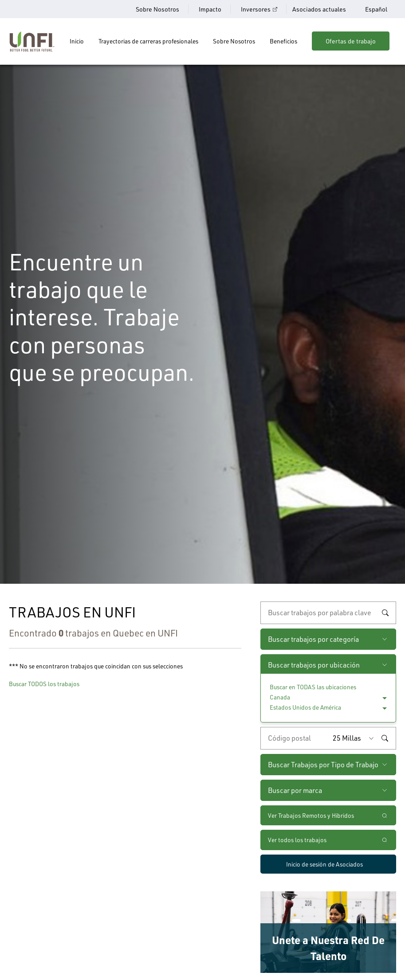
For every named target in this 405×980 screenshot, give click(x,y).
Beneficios (283, 41)
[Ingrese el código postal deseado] (295, 738)
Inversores (256, 9)
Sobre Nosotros (157, 9)
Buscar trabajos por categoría (313, 639)
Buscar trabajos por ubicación (314, 665)
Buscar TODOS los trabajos (44, 684)
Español (376, 9)
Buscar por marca (295, 790)
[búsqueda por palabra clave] (328, 613)
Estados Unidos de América (305, 707)
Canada (280, 697)
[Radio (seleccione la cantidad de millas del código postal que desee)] (355, 738)
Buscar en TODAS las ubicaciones (313, 687)
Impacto (210, 9)
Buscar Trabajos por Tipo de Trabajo (323, 765)
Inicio (77, 41)
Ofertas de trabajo (351, 41)
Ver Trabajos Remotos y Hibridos (311, 815)
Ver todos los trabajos (297, 840)
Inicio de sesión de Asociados (324, 864)
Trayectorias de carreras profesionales (148, 41)
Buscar (385, 613)
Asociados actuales (319, 9)
